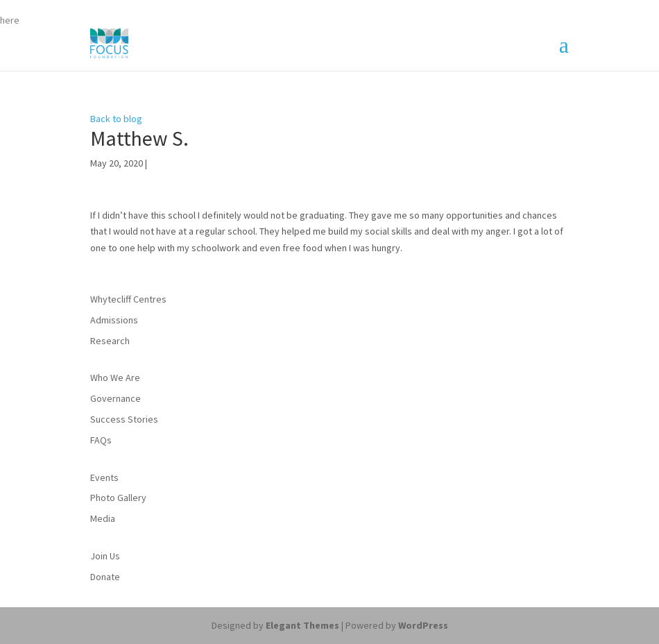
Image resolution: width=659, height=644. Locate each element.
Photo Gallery (118, 498)
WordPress (423, 625)
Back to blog (116, 119)
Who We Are (115, 378)
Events (104, 477)
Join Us (105, 556)
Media (103, 518)
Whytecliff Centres (128, 299)
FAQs (101, 440)
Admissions (114, 320)
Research (110, 341)
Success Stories (124, 419)
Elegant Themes (302, 625)
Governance (115, 398)
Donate (105, 577)
